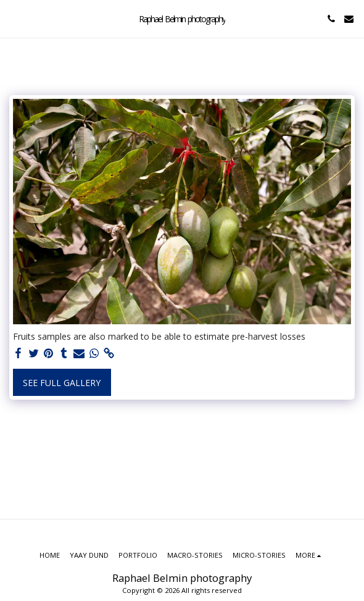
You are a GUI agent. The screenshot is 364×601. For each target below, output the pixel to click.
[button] (14, 18)
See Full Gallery (62, 383)
